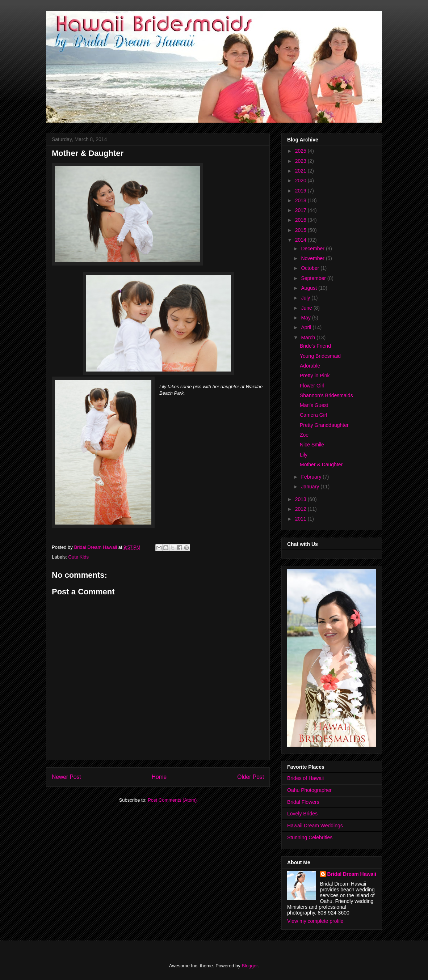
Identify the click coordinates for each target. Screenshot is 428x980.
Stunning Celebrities (310, 837)
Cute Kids (79, 557)
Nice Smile (312, 445)
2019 (301, 191)
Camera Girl (313, 415)
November (313, 258)
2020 (301, 181)
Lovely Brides (302, 814)
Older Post (251, 777)
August (309, 288)
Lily (304, 455)
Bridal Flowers (303, 802)
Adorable (310, 366)
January (311, 487)
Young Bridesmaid (320, 356)
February (312, 477)
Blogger (249, 966)
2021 (301, 171)
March (309, 338)
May (306, 318)
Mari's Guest (314, 405)
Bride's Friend (315, 346)
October (311, 268)
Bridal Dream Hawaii (352, 874)
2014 (301, 240)
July (306, 298)
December (313, 249)
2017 (301, 210)
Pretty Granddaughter (324, 425)
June (307, 308)
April (307, 327)
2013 (301, 499)
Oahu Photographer (309, 790)
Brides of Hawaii (305, 778)
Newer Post (66, 777)
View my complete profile (315, 921)
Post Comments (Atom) (172, 800)
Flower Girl (312, 386)
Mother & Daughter (321, 464)
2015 (301, 230)
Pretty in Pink (315, 376)
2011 (301, 519)
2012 (301, 509)
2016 (301, 220)
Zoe (304, 435)
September (314, 278)
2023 (301, 161)
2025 (301, 151)
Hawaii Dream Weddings (315, 826)
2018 (301, 200)
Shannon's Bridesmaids (326, 395)
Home (159, 777)
